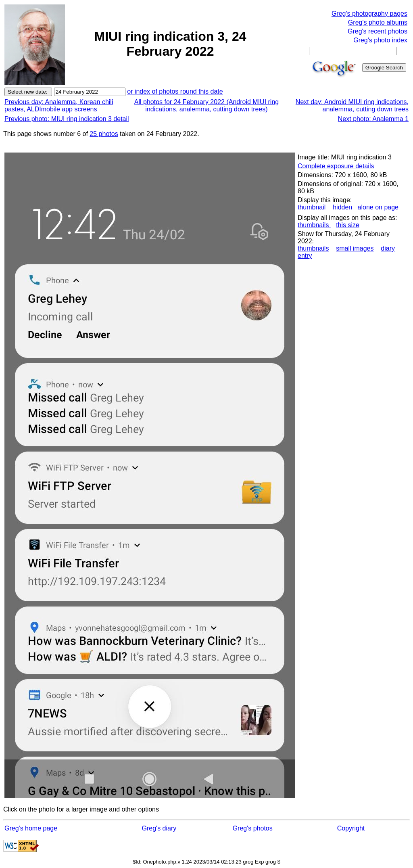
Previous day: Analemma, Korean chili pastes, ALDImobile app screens (59, 106)
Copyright (351, 828)
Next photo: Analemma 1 (373, 119)
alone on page (378, 207)
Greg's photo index (380, 40)
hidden (342, 207)
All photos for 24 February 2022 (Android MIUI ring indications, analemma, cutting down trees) (206, 106)
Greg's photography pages (369, 14)
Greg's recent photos (378, 31)
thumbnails (314, 225)
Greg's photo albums (378, 22)
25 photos (104, 134)
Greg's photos (253, 828)
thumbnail (313, 207)
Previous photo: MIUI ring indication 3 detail (67, 119)
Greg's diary (159, 828)
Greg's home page (31, 828)
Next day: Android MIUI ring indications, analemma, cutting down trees (352, 106)
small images (355, 248)
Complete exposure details (336, 166)
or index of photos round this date (175, 91)
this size (348, 225)
